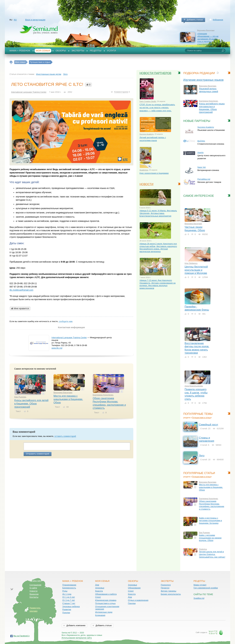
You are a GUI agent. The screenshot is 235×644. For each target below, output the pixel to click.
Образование (134, 588)
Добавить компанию (76, 625)
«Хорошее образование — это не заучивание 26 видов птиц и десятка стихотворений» (208, 39)
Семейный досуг (209, 425)
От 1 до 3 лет (69, 597)
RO (15, 20)
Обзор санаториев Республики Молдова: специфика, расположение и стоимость (212, 505)
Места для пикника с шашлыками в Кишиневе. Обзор (68, 399)
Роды (65, 591)
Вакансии (34, 594)
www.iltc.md (57, 348)
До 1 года (67, 594)
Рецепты (96, 51)
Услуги (112, 51)
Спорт (98, 597)
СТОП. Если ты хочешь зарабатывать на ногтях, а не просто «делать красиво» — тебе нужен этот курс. (157, 108)
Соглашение (35, 585)
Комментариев (121, 92)
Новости (147, 184)
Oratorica (203, 549)
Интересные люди (104, 612)
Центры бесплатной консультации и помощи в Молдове (196, 270)
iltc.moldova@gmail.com (21, 290)
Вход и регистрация (35, 20)
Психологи (166, 585)
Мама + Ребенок (20, 51)
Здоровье (100, 588)
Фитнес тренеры (168, 591)
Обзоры (61, 51)
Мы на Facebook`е (22, 636)
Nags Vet (202, 167)
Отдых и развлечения (138, 600)
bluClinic (201, 141)
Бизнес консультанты (171, 594)
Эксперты (78, 51)
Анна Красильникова (194, 386)
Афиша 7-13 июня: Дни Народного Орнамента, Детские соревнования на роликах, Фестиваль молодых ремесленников (158, 284)
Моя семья (43, 51)
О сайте (33, 588)
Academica (144, 170)
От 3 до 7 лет (69, 600)
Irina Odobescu (191, 263)
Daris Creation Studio (148, 101)
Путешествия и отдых (201, 418)
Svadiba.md (199, 598)
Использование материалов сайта (77, 638)
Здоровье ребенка (71, 606)
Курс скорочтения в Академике (154, 173)
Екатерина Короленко (103, 395)
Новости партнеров (156, 73)
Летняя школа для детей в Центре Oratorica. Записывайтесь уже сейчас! (212, 554)
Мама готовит (200, 585)
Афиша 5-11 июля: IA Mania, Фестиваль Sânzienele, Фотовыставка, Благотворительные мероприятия (158, 213)
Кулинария (100, 615)
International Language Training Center (29, 92)
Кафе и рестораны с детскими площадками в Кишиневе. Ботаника (211, 521)
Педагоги (165, 588)
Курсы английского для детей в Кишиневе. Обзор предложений (31, 404)
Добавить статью (195, 20)
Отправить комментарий (38, 454)
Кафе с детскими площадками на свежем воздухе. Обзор (210, 538)
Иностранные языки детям (49, 74)
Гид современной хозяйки (206, 588)
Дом (97, 585)
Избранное (218, 20)
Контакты (34, 597)
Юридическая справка (106, 600)
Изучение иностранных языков (203, 80)
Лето (65, 74)
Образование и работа (106, 594)
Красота (99, 591)
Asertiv (201, 153)
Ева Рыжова (20, 397)
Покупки (66, 613)
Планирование (69, 585)
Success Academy (206, 127)
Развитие (67, 609)
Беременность (69, 588)
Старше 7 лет (69, 603)
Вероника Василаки (63, 392)
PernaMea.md (204, 179)
